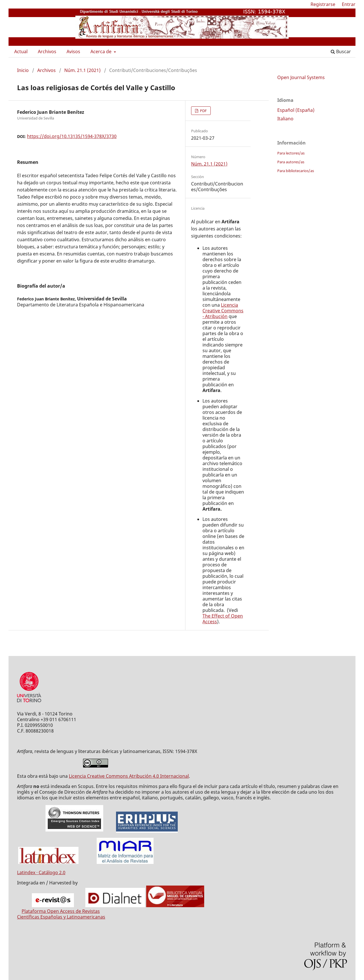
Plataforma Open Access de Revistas (61, 911)
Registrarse (323, 4)
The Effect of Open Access (223, 619)
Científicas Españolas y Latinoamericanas (61, 917)
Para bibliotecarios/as (296, 171)
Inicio (23, 70)
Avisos (73, 51)
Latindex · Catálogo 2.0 (41, 872)
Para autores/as (291, 162)
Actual (21, 51)
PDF (203, 111)
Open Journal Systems (301, 77)
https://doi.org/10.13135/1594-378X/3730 (72, 136)
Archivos (47, 51)
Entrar (349, 4)
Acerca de (102, 51)
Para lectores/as (291, 153)
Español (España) (296, 110)
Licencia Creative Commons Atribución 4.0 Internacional (129, 776)
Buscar (341, 51)
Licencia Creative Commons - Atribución (223, 311)
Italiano (285, 119)
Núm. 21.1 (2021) (82, 70)
